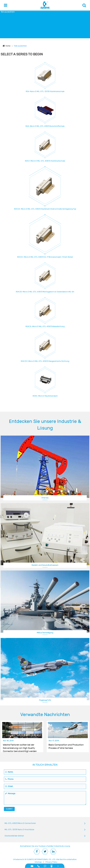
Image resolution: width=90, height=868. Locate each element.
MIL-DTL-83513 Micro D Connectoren (20, 823)
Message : (11, 794)
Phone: (9, 779)
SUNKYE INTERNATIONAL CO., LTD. (41, 859)
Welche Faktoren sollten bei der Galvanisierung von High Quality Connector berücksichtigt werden (20, 747)
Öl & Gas (45, 498)
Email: (9, 786)
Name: (9, 772)
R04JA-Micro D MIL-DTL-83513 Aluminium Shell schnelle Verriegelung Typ (45, 209)
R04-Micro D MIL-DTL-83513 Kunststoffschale (45, 126)
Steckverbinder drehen (14, 836)
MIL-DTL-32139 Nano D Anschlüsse (19, 830)
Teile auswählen (20, 46)
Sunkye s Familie (46, 846)
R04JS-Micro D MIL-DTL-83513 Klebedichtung (45, 326)
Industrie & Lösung (62, 846)
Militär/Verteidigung (45, 633)
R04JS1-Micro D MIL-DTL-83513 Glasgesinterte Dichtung (45, 361)
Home (8, 46)
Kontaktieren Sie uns (29, 846)
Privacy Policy (51, 862)
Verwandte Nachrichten (45, 715)
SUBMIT (9, 809)
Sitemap (38, 862)
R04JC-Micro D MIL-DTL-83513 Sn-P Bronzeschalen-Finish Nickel (45, 257)
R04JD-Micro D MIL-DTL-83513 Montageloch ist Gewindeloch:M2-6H (45, 292)
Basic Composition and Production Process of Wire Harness (66, 746)
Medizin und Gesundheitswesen (45, 565)
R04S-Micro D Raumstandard (45, 396)
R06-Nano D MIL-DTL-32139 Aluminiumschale (45, 91)
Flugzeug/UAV (45, 700)
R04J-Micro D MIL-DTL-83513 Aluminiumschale (45, 161)
